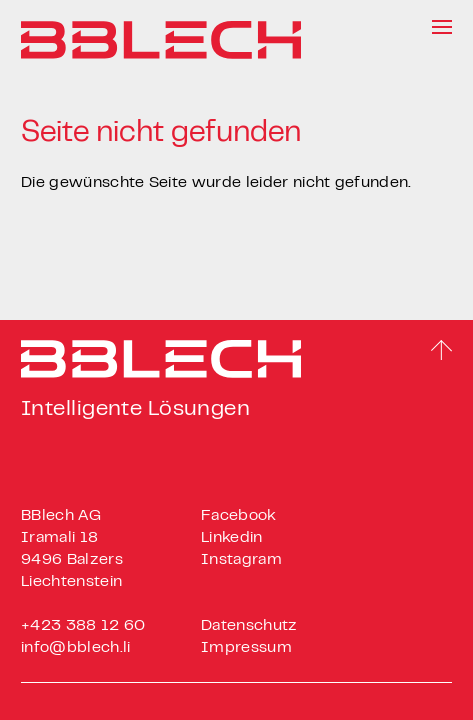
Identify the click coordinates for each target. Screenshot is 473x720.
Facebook (239, 516)
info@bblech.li (75, 648)
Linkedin (232, 538)
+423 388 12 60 (83, 626)
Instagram (241, 560)
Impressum (246, 648)
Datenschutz (249, 626)
